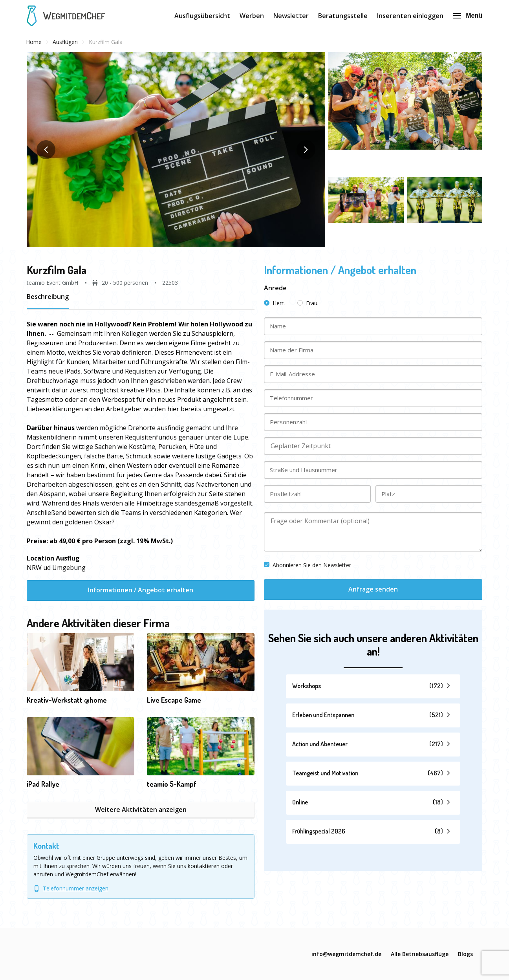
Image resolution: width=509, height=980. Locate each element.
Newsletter (291, 16)
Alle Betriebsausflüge (420, 954)
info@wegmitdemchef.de (346, 954)
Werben (252, 16)
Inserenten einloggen (410, 16)
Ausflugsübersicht (202, 16)
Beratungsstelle (343, 16)
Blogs (465, 954)
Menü (468, 16)
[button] (176, 150)
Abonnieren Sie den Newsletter (308, 565)
